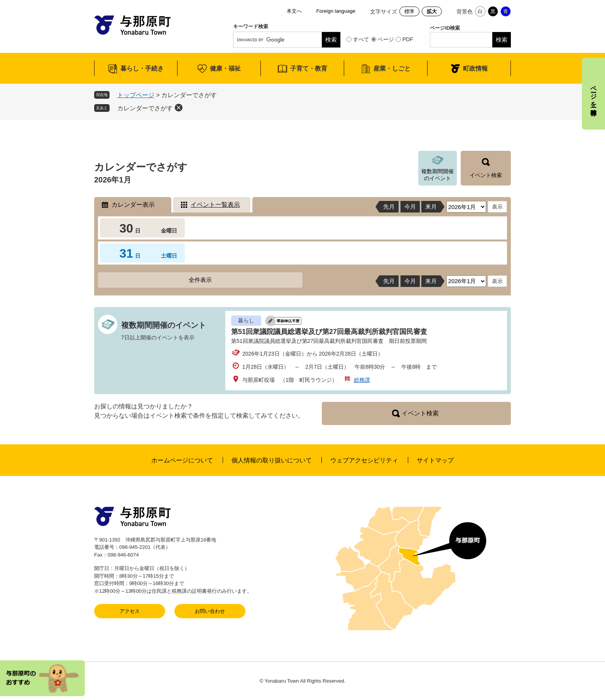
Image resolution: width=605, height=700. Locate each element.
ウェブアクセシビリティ (364, 460)
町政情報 (475, 68)
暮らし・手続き (142, 68)
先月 (389, 207)
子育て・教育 (309, 68)
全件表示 (200, 280)
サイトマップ (435, 460)
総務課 (362, 380)
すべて (361, 39)
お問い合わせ (210, 611)
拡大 (432, 11)
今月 (410, 207)
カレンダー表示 (133, 205)
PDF (408, 39)
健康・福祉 (225, 68)
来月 (431, 207)
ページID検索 (445, 28)
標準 (409, 11)
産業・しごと (392, 68)
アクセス (130, 611)
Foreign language (336, 11)
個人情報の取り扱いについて (272, 460)
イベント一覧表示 (215, 205)
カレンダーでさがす (145, 108)
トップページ (136, 95)
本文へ (294, 11)
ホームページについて (182, 460)
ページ (386, 39)
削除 (179, 108)
